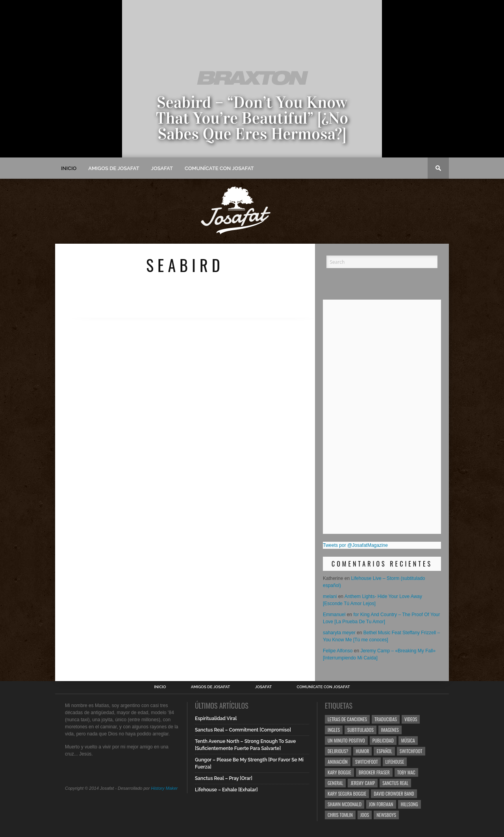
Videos (411, 719)
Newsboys (386, 815)
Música (408, 740)
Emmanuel (334, 615)
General (335, 783)
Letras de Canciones (347, 719)
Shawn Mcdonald (345, 804)
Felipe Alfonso (338, 651)
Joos (365, 815)
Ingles (334, 730)
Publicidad (383, 740)
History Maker (164, 788)
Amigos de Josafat (114, 168)
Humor (363, 751)
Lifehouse (395, 762)
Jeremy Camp (363, 783)
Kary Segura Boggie (347, 793)
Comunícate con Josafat (219, 168)
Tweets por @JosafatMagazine (355, 545)
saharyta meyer (339, 633)
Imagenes (390, 730)
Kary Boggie (339, 772)
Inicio (69, 168)
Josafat (162, 168)
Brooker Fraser (374, 772)
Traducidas (386, 719)
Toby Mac (406, 772)
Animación (338, 762)
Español (384, 751)
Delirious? (338, 751)
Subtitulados (360, 730)
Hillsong (409, 804)
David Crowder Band (394, 793)
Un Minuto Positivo (346, 740)
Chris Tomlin (340, 815)
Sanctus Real (395, 783)
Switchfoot (411, 751)
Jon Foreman (381, 804)
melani (330, 596)
